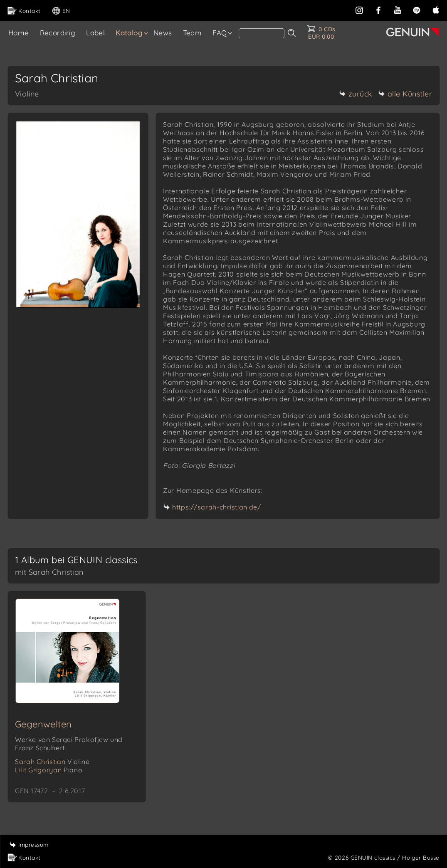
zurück (356, 94)
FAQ (220, 33)
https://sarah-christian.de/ (217, 507)
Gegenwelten (43, 724)
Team (193, 33)
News (163, 33)
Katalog (129, 33)
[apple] (436, 9)
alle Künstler (405, 94)
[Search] (262, 33)
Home (19, 33)
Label (95, 33)
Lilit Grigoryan (49, 770)
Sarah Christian (52, 762)
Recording (58, 33)
